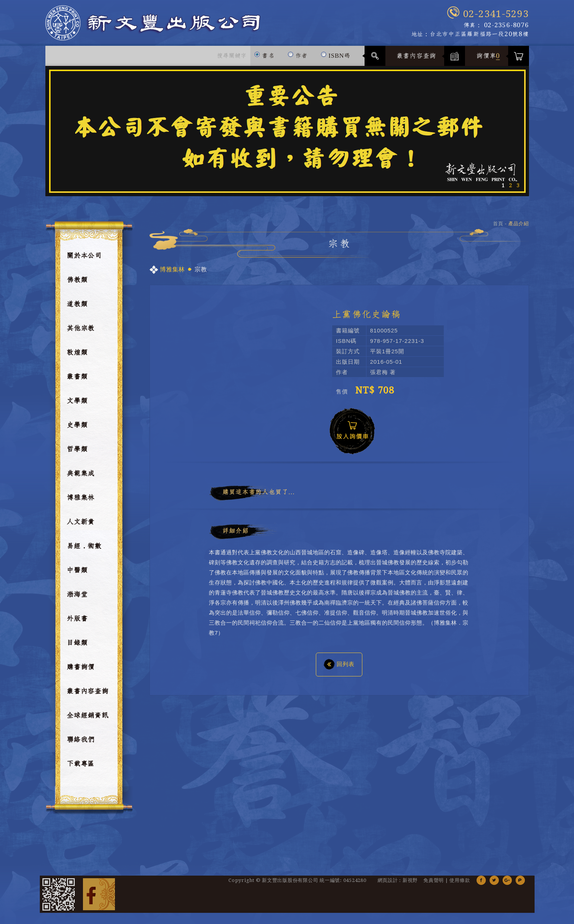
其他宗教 (81, 328)
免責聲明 (434, 880)
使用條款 (460, 880)
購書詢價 (81, 667)
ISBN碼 (335, 52)
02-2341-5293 (496, 14)
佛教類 (77, 280)
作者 (298, 52)
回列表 (339, 664)
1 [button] (503, 185)
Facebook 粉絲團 (99, 894)
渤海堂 (77, 595)
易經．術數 (84, 546)
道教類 (77, 304)
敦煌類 (77, 353)
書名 (264, 52)
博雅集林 (81, 498)
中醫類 (77, 570)
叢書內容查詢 (416, 56)
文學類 (77, 401)
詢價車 (488, 56)
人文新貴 (81, 522)
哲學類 (77, 449)
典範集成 (81, 474)
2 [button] (510, 185)
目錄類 (77, 643)
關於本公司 (84, 256)
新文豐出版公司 (153, 23)
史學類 (77, 425)
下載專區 (81, 764)
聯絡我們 (81, 740)
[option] (287, 131)
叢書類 (77, 377)
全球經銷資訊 (88, 716)
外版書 (77, 619)
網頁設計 (388, 880)
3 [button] (518, 185)
